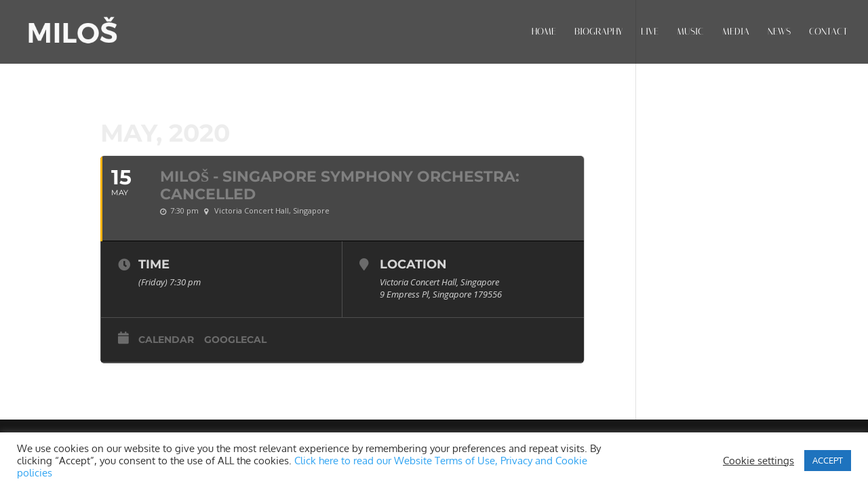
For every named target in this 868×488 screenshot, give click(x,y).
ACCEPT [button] (828, 460)
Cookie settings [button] (758, 460)
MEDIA (736, 32)
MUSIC (690, 32)
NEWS (779, 32)
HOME (544, 32)
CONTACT (828, 32)
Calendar (166, 340)
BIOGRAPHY (598, 32)
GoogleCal (235, 340)
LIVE (650, 32)
